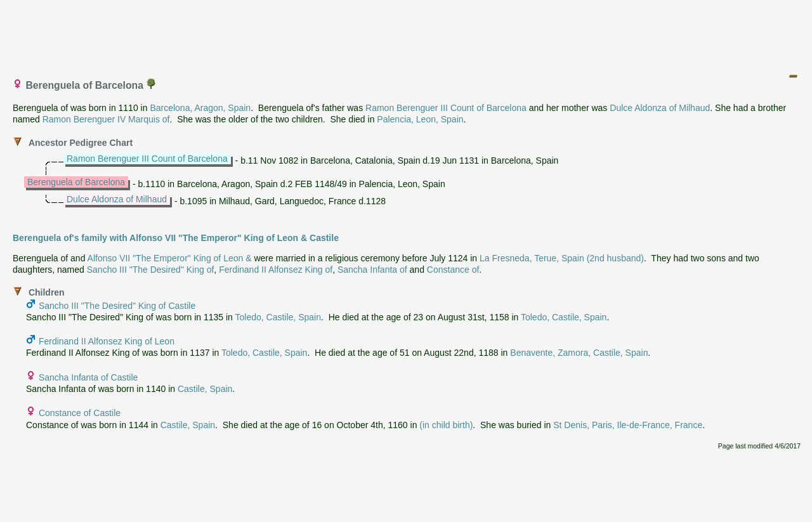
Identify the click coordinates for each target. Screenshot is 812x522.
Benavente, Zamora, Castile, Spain (579, 353)
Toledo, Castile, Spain (278, 317)
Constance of (453, 270)
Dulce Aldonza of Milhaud (660, 108)
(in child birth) (446, 425)
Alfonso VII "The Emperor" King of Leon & (170, 258)
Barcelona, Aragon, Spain (200, 108)
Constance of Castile (80, 413)
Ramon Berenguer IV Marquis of (106, 119)
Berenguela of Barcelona (76, 182)
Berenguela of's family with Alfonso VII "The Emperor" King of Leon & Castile (176, 238)
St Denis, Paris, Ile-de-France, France (628, 425)
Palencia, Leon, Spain (420, 119)
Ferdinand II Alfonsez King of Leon (107, 341)
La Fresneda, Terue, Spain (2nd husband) (562, 258)
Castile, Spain (205, 389)
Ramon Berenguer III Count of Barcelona (446, 108)
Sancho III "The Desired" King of (151, 270)
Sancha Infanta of (372, 270)
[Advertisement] (407, 34)
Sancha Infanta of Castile (88, 377)
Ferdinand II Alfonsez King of (276, 270)
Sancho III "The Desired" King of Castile (117, 306)
